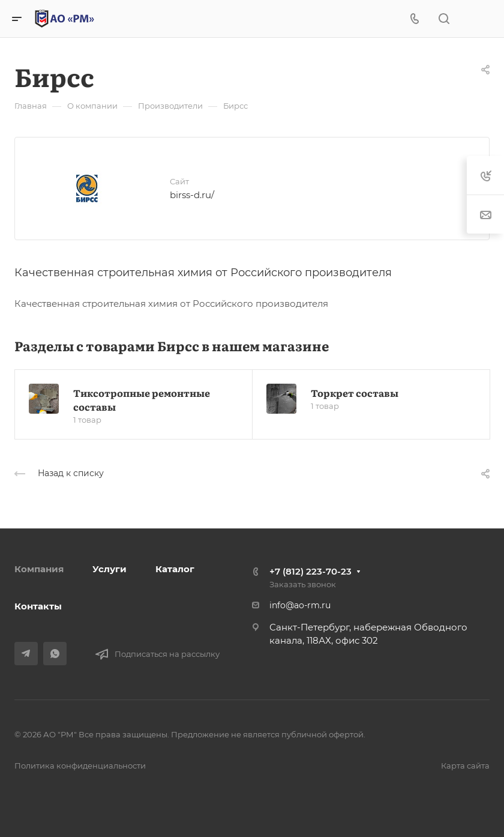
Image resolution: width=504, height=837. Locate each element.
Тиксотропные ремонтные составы (142, 400)
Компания (39, 569)
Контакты (38, 606)
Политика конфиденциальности (80, 766)
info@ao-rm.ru (300, 605)
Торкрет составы (355, 393)
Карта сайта (465, 766)
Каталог (175, 569)
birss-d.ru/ (192, 195)
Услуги (109, 569)
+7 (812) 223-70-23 (310, 571)
